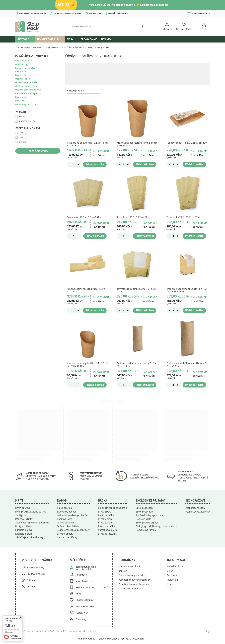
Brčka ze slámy (106, 523)
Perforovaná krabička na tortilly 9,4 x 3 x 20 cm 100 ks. (187, 365)
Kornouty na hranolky (25, 68)
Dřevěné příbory (65, 534)
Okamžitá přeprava (118, 14)
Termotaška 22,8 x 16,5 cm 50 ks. (84, 217)
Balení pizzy (21, 72)
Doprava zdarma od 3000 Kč (68, 14)
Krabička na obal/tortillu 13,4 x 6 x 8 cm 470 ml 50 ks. (87, 144)
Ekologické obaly (144, 508)
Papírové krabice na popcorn (29, 93)
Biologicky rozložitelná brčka (113, 508)
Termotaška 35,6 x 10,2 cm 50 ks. (134, 217)
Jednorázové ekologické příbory (73, 530)
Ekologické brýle (24, 534)
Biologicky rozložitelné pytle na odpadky (156, 526)
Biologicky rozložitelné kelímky (31, 512)
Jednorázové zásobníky (198, 512)
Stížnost (31, 580)
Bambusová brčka (108, 530)
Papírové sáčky (144, 519)
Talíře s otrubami (66, 523)
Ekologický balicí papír (147, 523)
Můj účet (78, 560)
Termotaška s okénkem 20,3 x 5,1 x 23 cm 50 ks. (136, 290)
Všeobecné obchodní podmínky (134, 580)
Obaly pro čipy (22, 64)
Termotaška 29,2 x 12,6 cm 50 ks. (184, 217)
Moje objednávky (84, 581)
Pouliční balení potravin (73, 47)
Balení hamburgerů (24, 61)
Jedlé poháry (22, 515)
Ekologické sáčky (145, 512)
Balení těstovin (22, 97)
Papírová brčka (106, 515)
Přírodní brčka (105, 519)
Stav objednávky (36, 568)
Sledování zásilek (36, 574)
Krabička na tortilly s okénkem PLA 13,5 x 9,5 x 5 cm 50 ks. (187, 290)
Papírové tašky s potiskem (149, 515)
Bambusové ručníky (146, 530)
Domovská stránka (33, 47)
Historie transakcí (85, 607)
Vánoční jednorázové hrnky (29, 537)
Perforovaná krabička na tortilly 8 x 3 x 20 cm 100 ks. (136, 365)
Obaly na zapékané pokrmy (28, 90)
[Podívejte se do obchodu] (108, 26)
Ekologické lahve (24, 530)
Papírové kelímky (24, 519)
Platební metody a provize (132, 575)
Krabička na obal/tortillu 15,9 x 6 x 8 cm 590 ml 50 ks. (137, 144)
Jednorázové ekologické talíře (72, 515)
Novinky (106, 39)
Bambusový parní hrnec (26, 104)
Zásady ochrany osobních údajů (135, 584)
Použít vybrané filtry (38, 151)
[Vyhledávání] (143, 26)
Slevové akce (89, 39)
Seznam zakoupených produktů (92, 587)
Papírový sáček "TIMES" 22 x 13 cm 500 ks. (187, 144)
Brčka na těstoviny (108, 534)
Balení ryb (20, 101)
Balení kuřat (21, 75)
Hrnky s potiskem (24, 526)
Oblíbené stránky (84, 600)
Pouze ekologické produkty (33, 14)
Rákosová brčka (106, 526)
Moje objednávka (37, 560)
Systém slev (95, 14)
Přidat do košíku (95, 164)
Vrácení (31, 587)
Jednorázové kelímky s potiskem (32, 523)
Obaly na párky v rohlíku (26, 86)
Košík (78, 594)
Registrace (81, 575)
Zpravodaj (81, 619)
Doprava (123, 571)
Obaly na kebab (23, 79)
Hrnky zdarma (23, 508)
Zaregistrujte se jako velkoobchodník (86, 568)
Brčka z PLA (104, 512)
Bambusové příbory (67, 537)
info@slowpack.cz (201, 14)
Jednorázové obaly (195, 508)
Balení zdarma (64, 508)
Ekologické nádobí (66, 512)
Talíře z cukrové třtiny (68, 526)
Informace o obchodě (129, 567)
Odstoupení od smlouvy (131, 589)
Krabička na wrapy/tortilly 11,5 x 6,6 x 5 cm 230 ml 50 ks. (87, 365)
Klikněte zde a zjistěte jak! (154, 5)
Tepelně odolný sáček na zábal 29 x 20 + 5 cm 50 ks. (87, 290)
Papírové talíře (64, 519)
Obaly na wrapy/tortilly (26, 82)
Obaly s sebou (51, 47)
